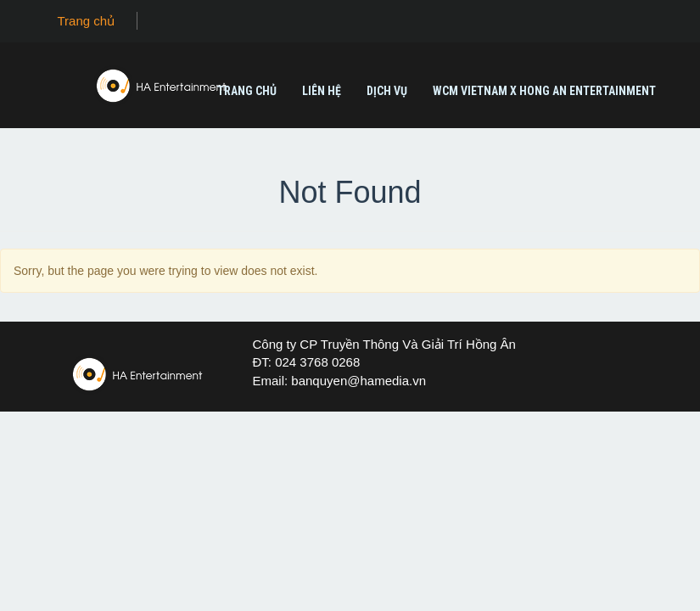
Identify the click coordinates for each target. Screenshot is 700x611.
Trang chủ (87, 21)
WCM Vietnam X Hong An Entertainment (544, 91)
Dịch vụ (387, 91)
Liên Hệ (322, 91)
